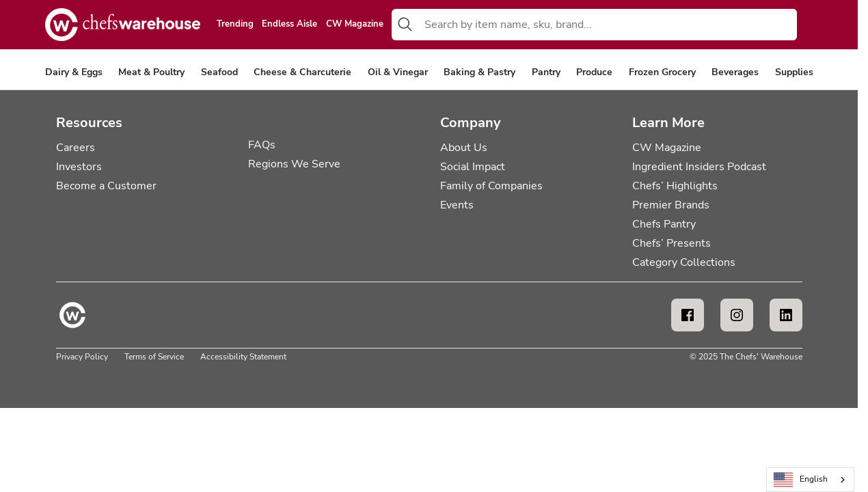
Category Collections (684, 262)
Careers (76, 148)
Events (457, 205)
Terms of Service (154, 357)
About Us (464, 148)
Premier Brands (671, 205)
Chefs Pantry (664, 224)
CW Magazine (355, 25)
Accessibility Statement (243, 357)
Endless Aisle (289, 25)
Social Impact (473, 167)
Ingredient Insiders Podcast (699, 167)
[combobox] (608, 25)
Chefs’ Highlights (675, 186)
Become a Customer (106, 186)
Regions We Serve (294, 164)
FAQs (262, 145)
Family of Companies (491, 186)
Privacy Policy (82, 357)
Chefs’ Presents (672, 243)
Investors (79, 167)
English (801, 480)
